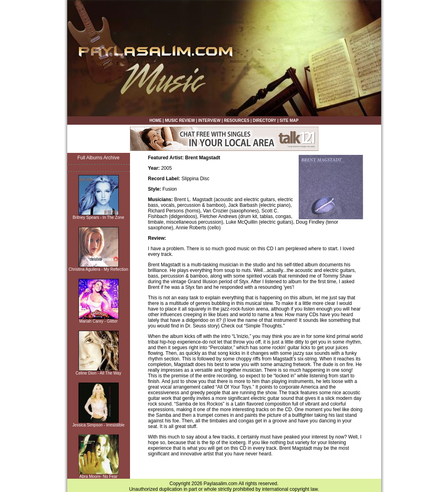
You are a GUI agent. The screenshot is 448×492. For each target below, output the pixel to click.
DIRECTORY (264, 120)
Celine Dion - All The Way (98, 373)
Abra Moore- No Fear (98, 477)
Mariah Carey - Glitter (99, 321)
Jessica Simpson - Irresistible (98, 425)
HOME (155, 120)
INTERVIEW (209, 120)
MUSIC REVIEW (180, 120)
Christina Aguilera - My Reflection (99, 269)
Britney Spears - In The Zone (98, 217)
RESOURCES (236, 120)
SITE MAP (289, 120)
